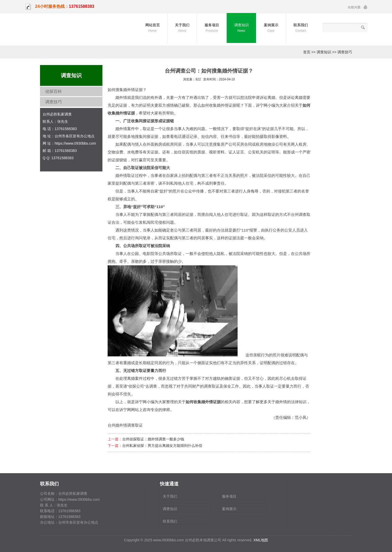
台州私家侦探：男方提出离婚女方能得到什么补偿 (162, 446)
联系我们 (301, 28)
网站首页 (152, 28)
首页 (307, 52)
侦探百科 (54, 91)
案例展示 (271, 28)
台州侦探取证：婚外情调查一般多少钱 (153, 439)
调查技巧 (345, 52)
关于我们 (182, 28)
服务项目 (212, 28)
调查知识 (241, 28)
